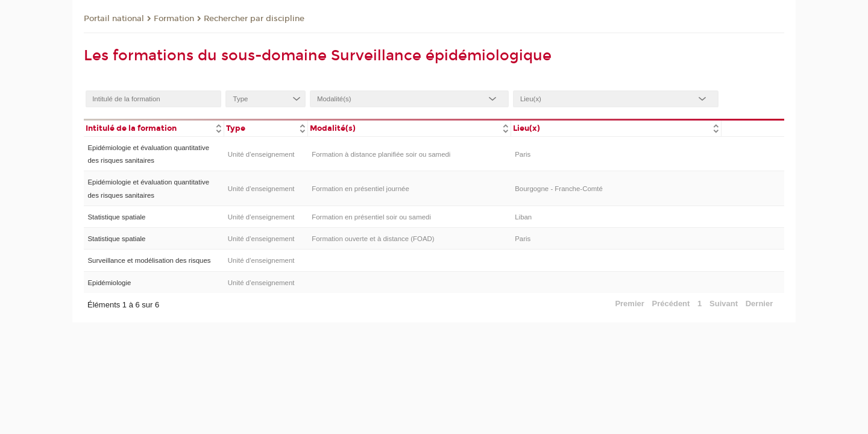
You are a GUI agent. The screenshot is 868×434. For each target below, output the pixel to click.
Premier (629, 303)
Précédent (671, 303)
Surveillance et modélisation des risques (149, 260)
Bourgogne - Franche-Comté (559, 189)
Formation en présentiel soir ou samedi (371, 217)
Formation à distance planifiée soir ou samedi (381, 154)
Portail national (114, 19)
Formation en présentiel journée (360, 189)
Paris (523, 154)
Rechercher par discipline (254, 19)
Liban (523, 217)
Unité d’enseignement (261, 154)
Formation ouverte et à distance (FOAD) (373, 239)
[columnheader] (154, 127)
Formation (174, 19)
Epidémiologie (109, 283)
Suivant (724, 303)
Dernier (759, 303)
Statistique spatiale (116, 217)
